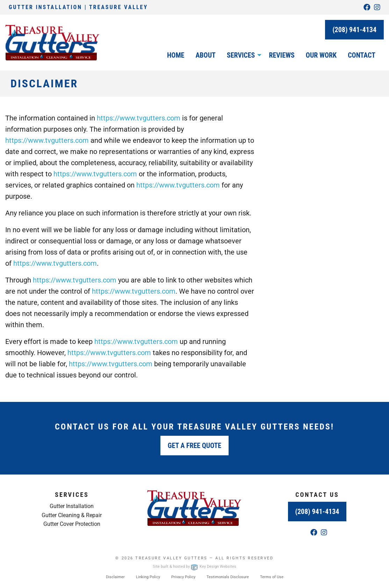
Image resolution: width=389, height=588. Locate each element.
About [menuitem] (206, 55)
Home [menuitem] (176, 55)
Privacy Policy (183, 577)
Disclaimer (115, 577)
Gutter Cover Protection (72, 524)
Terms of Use (272, 577)
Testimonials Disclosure (228, 577)
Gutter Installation (72, 506)
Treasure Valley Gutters (171, 558)
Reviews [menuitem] (282, 55)
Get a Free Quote (194, 446)
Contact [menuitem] (362, 55)
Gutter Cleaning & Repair (72, 515)
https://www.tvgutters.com (139, 118)
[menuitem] (242, 55)
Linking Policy (148, 577)
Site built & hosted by (194, 567)
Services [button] (241, 55)
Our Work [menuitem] (321, 55)
